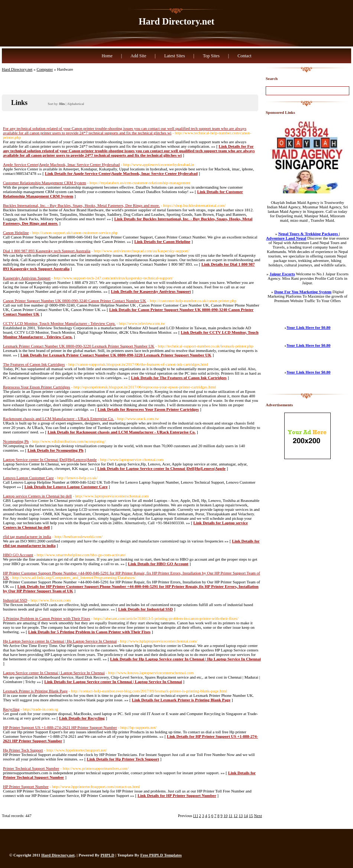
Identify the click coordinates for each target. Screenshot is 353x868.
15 (251, 816)
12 (236, 816)
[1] (196, 816)
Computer (45, 69)
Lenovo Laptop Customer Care (28, 478)
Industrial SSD (15, 600)
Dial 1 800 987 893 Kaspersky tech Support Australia (47, 251)
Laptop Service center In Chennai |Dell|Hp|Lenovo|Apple (50, 459)
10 (226, 816)
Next (258, 816)
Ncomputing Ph (16, 441)
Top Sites (211, 56)
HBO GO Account (18, 555)
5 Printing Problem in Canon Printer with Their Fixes (46, 618)
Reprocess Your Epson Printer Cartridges (37, 387)
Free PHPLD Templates (161, 855)
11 (231, 816)
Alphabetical (75, 104)
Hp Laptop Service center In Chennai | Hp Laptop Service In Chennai (60, 641)
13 (241, 816)
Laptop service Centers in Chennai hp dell (37, 496)
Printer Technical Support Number (31, 768)
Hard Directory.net (176, 21)
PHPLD (108, 855)
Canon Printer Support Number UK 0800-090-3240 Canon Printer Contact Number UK (75, 301)
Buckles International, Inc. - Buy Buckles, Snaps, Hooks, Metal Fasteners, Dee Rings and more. (81, 205)
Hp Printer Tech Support (23, 750)
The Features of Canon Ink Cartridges (34, 364)
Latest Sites (175, 56)
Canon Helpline (16, 233)
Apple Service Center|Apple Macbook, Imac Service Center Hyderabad (61, 164)
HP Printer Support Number (26, 787)
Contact (244, 56)
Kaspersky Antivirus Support (27, 278)
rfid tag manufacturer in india (27, 537)
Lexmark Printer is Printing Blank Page (35, 691)
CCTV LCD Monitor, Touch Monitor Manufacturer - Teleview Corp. (59, 323)
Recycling (11, 709)
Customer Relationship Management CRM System (45, 183)
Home (107, 56)
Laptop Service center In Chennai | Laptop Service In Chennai (54, 673)
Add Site (138, 56)
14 (246, 816)
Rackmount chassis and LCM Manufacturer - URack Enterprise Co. (58, 419)
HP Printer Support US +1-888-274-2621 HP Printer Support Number (60, 727)
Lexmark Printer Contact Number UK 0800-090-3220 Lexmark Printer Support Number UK (79, 346)
